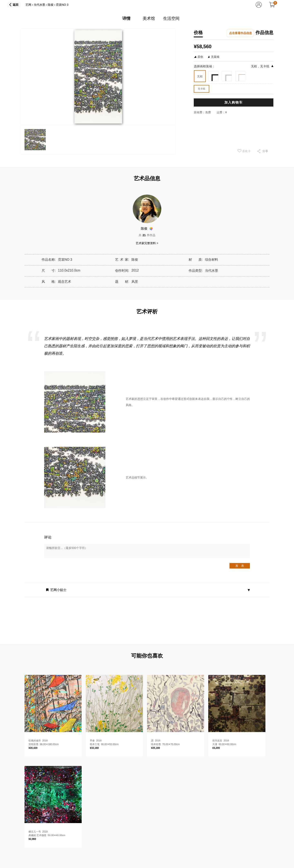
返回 (16, 5)
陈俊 (51, 5)
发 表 (240, 566)
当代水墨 (39, 5)
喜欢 (244, 151)
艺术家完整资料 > (147, 243)
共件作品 (147, 235)
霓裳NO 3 (62, 5)
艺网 (28, 5)
